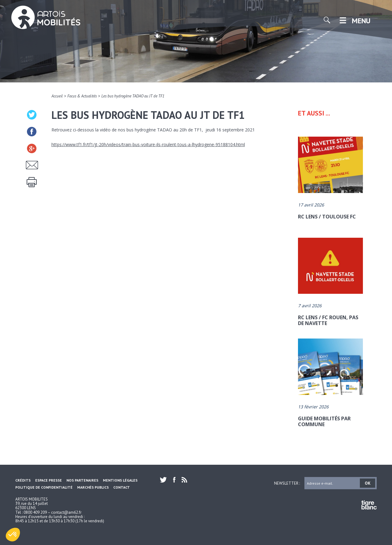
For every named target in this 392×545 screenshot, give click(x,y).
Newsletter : (287, 483)
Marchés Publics (93, 487)
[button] (13, 535)
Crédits (23, 480)
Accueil (57, 96)
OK (368, 483)
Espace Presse (49, 480)
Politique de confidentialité (44, 487)
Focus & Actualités (82, 96)
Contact (122, 487)
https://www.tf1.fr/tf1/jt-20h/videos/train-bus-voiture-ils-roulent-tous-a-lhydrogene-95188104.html (148, 144)
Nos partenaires (82, 480)
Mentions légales (120, 480)
